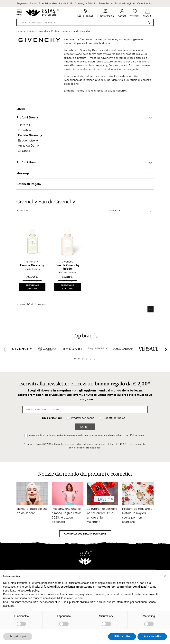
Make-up (23, 173)
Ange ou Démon (29, 146)
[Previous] (5, 349)
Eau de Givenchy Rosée (67, 267)
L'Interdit (24, 125)
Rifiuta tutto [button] (122, 636)
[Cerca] (85, 22)
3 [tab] (83, 359)
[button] (165, 576)
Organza (24, 151)
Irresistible (25, 130)
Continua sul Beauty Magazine (85, 534)
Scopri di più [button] (18, 636)
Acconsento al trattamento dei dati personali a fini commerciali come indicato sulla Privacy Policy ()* (87, 435)
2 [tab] (79, 359)
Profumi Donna (27, 117)
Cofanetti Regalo (29, 184)
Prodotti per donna (83, 418)
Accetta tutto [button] (152, 636)
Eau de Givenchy (30, 135)
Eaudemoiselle (28, 141)
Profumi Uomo (27, 162)
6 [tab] (94, 359)
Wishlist (135, 13)
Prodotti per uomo (114, 418)
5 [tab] (91, 359)
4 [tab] (87, 359)
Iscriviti (85, 427)
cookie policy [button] (31, 591)
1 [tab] (75, 359)
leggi (141, 435)
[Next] (165, 349)
